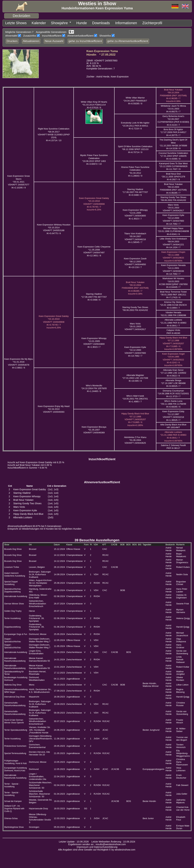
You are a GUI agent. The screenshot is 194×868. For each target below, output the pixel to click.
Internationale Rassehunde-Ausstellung (15, 775)
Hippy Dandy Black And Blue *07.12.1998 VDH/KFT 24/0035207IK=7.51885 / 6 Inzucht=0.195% (135, 418)
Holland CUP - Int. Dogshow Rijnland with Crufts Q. (14, 807)
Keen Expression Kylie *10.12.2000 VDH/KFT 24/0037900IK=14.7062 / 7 (173, 218)
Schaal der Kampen (13, 800)
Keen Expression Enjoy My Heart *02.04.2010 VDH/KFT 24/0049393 (54, 408)
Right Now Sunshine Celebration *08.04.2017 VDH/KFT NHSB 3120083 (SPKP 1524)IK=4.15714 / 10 (54, 133)
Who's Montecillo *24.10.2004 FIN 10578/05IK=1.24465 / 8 (94, 387)
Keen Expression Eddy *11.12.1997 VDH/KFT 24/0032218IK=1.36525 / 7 (173, 415)
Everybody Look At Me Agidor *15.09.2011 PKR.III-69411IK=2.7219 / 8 (135, 124)
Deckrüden (21, 16)
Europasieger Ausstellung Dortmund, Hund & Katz (15, 768)
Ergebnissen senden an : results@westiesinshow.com (97, 843)
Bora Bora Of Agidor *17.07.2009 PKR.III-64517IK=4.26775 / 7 (173, 131)
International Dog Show (15, 696)
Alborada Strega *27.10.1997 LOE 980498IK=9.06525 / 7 (173, 382)
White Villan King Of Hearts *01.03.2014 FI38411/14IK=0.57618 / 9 (94, 104)
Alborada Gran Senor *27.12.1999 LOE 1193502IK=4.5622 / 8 (173, 372)
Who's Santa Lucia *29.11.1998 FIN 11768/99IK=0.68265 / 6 (173, 403)
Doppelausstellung (12, 626)
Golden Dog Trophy (13, 610)
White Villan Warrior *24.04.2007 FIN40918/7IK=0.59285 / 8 (135, 99)
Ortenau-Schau (11, 817)
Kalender (31, 22)
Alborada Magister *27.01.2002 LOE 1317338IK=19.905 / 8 (135, 377)
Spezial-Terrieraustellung (15, 752)
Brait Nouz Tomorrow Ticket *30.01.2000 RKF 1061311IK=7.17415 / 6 (173, 294)
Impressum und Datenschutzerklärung (97, 846)
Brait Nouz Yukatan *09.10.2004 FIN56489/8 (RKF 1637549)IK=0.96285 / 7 (173, 187)
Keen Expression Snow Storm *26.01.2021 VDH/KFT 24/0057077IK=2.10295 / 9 (19, 181)
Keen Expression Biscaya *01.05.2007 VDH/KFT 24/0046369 (94, 429)
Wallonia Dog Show (13, 684)
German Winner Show (14, 603)
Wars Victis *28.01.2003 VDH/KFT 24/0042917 (173, 207)
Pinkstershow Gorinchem (15, 745)
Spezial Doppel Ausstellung (11, 582)
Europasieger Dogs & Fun (16, 633)
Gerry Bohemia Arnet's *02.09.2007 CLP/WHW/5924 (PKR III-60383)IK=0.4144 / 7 (173, 119)
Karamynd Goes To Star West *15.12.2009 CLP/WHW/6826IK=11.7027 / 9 (173, 165)
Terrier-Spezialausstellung (16, 729)
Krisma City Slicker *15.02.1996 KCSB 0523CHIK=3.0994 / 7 (173, 304)
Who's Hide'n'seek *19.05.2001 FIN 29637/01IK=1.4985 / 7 (135, 398)
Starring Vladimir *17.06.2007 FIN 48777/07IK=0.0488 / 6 (135, 191)
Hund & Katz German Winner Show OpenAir (14, 720)
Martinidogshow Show (14, 826)
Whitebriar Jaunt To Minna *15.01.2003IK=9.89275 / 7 (173, 108)
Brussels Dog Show (13, 548)
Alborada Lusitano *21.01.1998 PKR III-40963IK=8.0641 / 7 (173, 322)
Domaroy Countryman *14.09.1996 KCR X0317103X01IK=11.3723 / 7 (173, 392)
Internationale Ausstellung (16, 595)
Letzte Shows (13, 22)
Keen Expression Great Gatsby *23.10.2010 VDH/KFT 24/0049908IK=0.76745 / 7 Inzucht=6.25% (94, 203)
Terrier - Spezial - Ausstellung (12, 784)
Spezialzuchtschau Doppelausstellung (13, 589)
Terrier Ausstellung (12, 617)
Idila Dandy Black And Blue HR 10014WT (173, 425)
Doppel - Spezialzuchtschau (13, 639)
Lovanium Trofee (12, 566)
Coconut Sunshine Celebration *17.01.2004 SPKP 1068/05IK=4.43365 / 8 (173, 155)
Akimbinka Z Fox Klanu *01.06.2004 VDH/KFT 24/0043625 (135, 439)
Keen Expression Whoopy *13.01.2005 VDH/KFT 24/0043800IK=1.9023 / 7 (135, 213)
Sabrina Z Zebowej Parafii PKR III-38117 (173, 446)
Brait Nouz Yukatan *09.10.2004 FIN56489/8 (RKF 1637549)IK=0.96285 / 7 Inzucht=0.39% (173, 94)
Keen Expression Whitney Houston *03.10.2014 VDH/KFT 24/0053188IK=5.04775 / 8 (54, 228)
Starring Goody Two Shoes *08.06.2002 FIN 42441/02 (173, 198)
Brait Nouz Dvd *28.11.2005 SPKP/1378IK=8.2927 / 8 (173, 176)
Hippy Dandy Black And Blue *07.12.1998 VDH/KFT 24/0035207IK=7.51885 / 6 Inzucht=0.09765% (173, 342)
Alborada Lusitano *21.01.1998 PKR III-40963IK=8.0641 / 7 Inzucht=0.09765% (173, 435)
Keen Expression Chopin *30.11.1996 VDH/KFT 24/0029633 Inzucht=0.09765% (173, 255)
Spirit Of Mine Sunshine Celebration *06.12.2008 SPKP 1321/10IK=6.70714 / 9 (135, 148)
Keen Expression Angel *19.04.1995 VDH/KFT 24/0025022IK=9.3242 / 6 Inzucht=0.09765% (173, 358)
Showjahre (47, 22)
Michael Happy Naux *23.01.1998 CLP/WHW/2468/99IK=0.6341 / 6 (173, 230)
